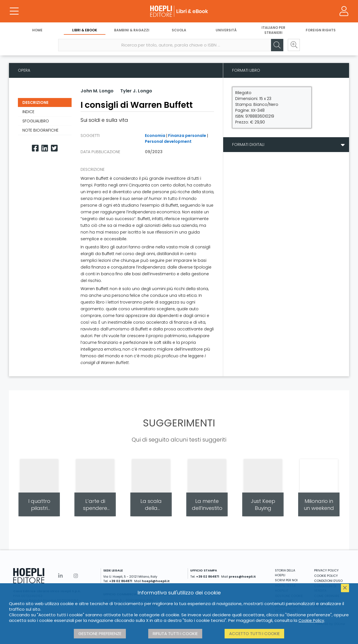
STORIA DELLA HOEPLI (285, 573)
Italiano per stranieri (273, 30)
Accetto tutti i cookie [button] (254, 634)
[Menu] (14, 11)
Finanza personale (187, 136)
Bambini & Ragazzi (132, 30)
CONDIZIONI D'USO (328, 581)
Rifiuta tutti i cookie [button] (175, 634)
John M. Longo (97, 91)
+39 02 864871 (121, 581)
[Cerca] (277, 45)
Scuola (179, 30)
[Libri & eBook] (179, 11)
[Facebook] (35, 148)
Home (37, 30)
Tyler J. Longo (136, 91)
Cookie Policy (311, 620)
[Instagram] (76, 576)
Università (226, 30)
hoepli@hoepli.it (156, 581)
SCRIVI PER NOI (286, 580)
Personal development (168, 141)
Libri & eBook (85, 30)
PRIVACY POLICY (326, 570)
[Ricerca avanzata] (294, 45)
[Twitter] (54, 148)
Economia (155, 136)
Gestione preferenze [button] (100, 634)
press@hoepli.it (242, 577)
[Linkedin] (45, 148)
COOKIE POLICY (326, 576)
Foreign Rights (321, 30)
